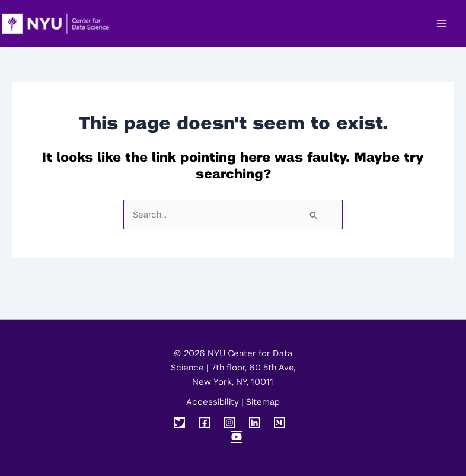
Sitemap (263, 402)
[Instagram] (229, 423)
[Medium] (279, 423)
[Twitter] (180, 423)
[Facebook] (205, 423)
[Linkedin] (254, 423)
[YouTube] (237, 437)
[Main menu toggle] (442, 24)
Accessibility (213, 402)
